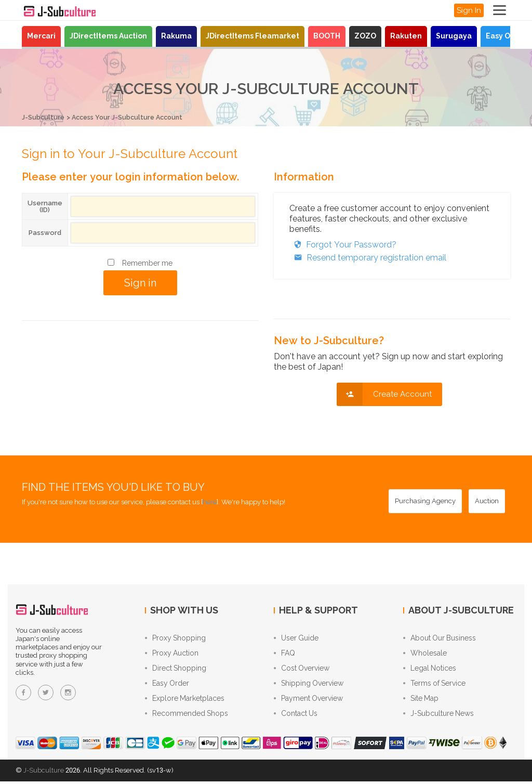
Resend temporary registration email (368, 257)
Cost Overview (302, 670)
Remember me (147, 263)
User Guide (296, 638)
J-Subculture (44, 117)
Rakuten (406, 36)
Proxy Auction (172, 654)
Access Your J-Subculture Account (132, 117)
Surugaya (454, 36)
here (210, 501)
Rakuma (176, 36)
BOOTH (327, 36)
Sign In (469, 10)
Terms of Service (434, 685)
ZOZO (365, 36)
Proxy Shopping (175, 638)
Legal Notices (430, 670)
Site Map (421, 701)
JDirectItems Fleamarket (252, 36)
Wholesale (425, 654)
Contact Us (296, 716)
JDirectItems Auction (108, 36)
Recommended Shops (187, 716)
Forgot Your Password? (343, 244)
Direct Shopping (176, 670)
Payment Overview (308, 701)
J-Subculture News (438, 716)
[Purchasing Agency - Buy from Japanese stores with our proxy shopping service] (425, 501)
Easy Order (506, 36)
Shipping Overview (309, 685)
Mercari (41, 36)
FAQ (284, 654)
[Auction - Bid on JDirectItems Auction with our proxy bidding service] (487, 501)
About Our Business (440, 638)
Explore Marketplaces (185, 701)
